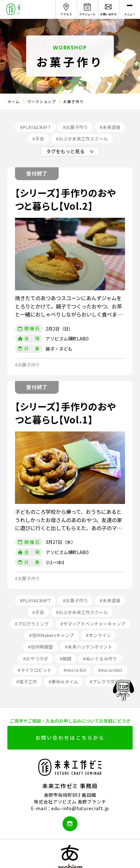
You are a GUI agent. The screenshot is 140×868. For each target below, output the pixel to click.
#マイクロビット (35, 670)
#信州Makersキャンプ (52, 635)
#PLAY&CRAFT (35, 127)
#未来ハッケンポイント (88, 647)
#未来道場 (110, 127)
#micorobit (110, 670)
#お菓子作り (75, 127)
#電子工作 (27, 681)
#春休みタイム (63, 681)
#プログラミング (32, 624)
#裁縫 (66, 659)
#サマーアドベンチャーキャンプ (93, 624)
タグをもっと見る (65, 151)
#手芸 (38, 139)
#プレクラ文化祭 (107, 681)
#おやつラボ (36, 659)
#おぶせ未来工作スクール (82, 139)
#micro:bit (75, 670)
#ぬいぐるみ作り (100, 659)
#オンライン (98, 635)
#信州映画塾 (40, 647)
